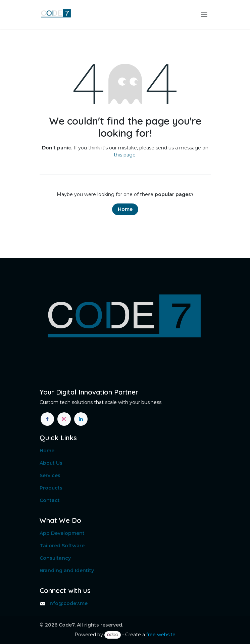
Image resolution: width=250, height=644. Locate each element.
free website (161, 635)
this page (125, 155)
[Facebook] (47, 419)
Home (125, 209)
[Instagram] (64, 419)
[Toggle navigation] (204, 15)
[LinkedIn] (81, 419)
